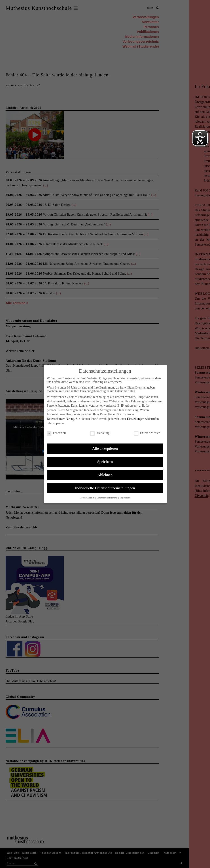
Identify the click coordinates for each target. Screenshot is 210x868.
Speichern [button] (105, 462)
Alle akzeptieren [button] (105, 448)
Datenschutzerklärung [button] (107, 498)
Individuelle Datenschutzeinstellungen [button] (105, 488)
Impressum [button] (125, 498)
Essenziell (56, 433)
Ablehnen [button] (105, 475)
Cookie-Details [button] (87, 498)
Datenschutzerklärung (61, 419)
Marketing (100, 433)
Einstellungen (136, 419)
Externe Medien (147, 433)
